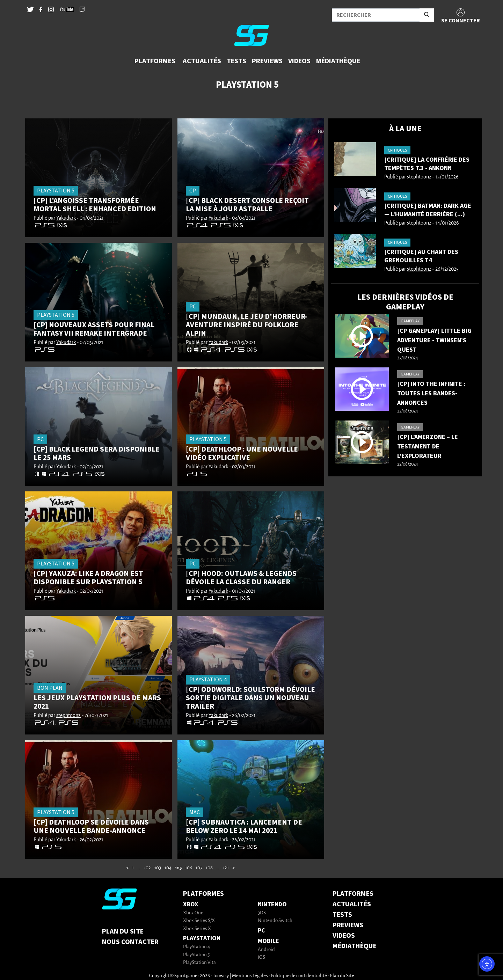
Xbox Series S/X (199, 921)
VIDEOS (344, 936)
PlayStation (202, 938)
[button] (156, 61)
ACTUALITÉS (352, 904)
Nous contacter (130, 942)
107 (199, 868)
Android (266, 950)
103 (158, 868)
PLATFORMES (353, 894)
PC (261, 931)
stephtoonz (68, 716)
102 (147, 868)
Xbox (191, 904)
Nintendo (272, 904)
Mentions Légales (250, 976)
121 (226, 868)
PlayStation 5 (196, 955)
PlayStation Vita (199, 963)
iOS (261, 957)
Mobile (268, 941)
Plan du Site (123, 931)
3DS (262, 913)
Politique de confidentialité (299, 976)
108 (209, 868)
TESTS (342, 915)
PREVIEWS (348, 925)
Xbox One (193, 913)
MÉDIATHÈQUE (355, 946)
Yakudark (66, 218)
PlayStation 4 (196, 947)
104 (168, 868)
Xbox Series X (197, 929)
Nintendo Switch (275, 921)
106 (189, 868)
